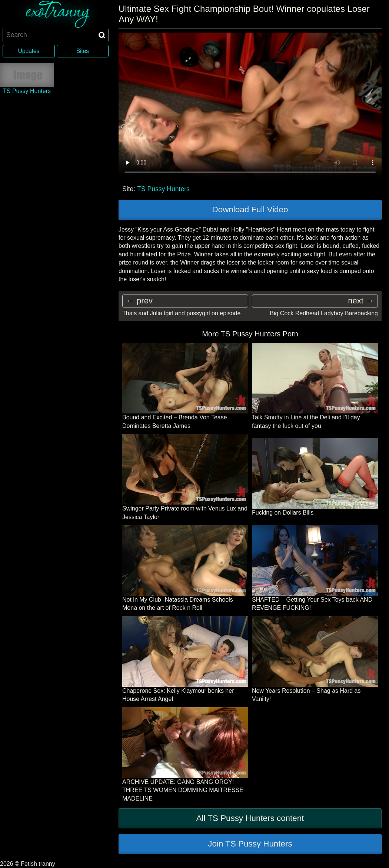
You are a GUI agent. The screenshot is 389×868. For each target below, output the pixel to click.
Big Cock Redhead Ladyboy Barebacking (324, 313)
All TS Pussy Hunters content (250, 818)
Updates (29, 51)
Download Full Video (250, 209)
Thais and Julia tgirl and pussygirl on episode (181, 313)
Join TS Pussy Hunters (250, 844)
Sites (83, 51)
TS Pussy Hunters (163, 189)
